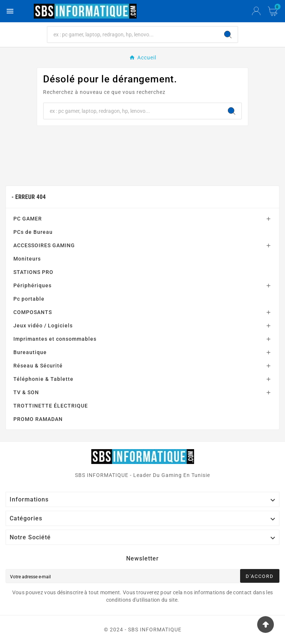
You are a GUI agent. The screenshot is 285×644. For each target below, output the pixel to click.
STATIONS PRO (33, 272)
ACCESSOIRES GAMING (44, 245)
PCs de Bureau (33, 232)
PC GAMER (28, 219)
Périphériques (32, 285)
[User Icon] (256, 11)
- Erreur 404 (29, 197)
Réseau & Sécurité (38, 366)
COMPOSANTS (33, 312)
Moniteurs (27, 259)
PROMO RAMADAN (38, 419)
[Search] (228, 35)
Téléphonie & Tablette (43, 379)
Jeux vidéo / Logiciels (43, 326)
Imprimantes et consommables (55, 339)
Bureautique (30, 352)
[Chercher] (133, 35)
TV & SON (26, 392)
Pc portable (29, 299)
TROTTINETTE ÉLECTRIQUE (51, 406)
